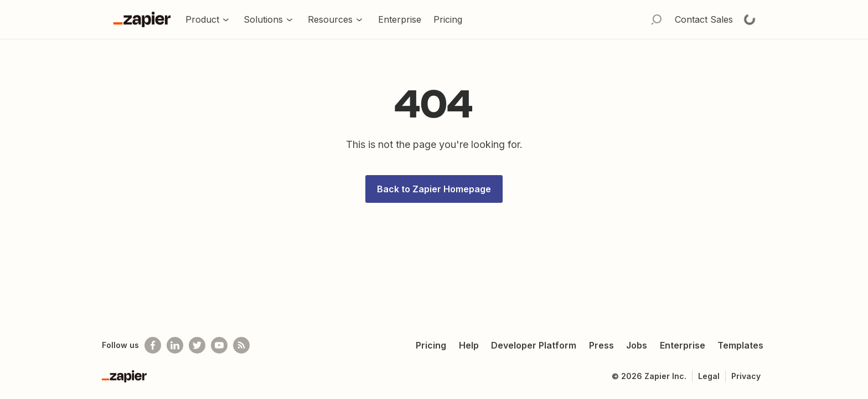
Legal (709, 376)
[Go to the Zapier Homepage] (142, 19)
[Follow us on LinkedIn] (175, 345)
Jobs (637, 345)
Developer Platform (534, 345)
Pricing (431, 345)
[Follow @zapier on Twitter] (197, 345)
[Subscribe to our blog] (241, 345)
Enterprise (683, 345)
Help (469, 345)
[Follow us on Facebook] (153, 345)
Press (601, 345)
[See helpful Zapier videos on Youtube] (219, 345)
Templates (740, 345)
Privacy (746, 376)
